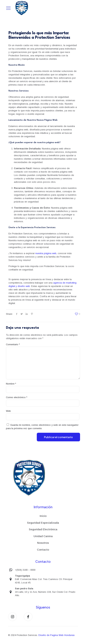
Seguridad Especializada (43, 523)
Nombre (11, 384)
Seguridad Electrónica (43, 529)
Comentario (13, 344)
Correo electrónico (17, 397)
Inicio (43, 516)
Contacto (43, 550)
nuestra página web (46, 253)
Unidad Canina (43, 536)
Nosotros (43, 543)
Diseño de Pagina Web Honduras (57, 635)
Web (8, 411)
